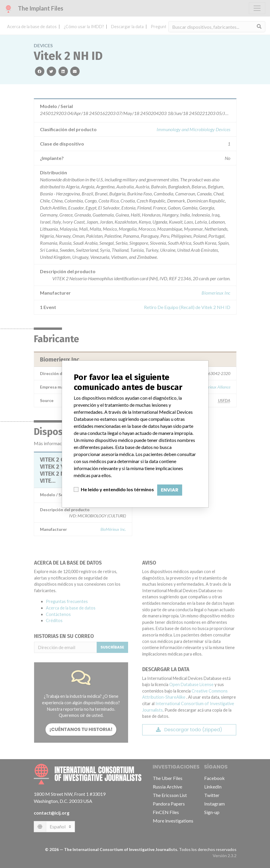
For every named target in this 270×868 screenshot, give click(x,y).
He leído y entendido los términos (117, 489)
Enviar (170, 490)
